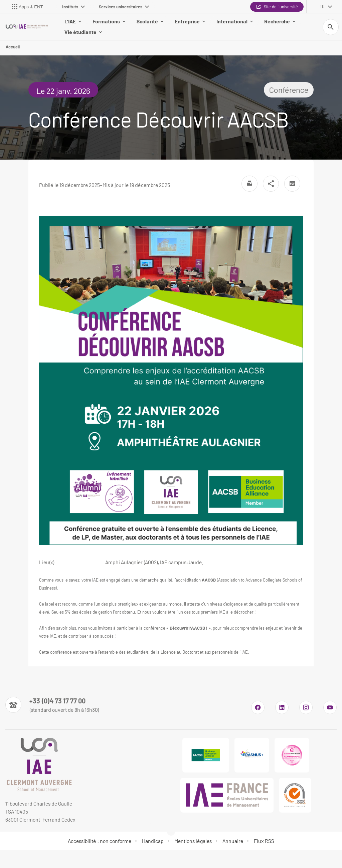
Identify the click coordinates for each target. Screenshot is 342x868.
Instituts (73, 7)
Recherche (280, 21)
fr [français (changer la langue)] (322, 7)
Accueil (13, 47)
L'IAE (73, 21)
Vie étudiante (83, 32)
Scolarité (150, 21)
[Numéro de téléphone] (52, 705)
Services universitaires (124, 7)
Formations (109, 21)
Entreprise (190, 21)
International (235, 21)
